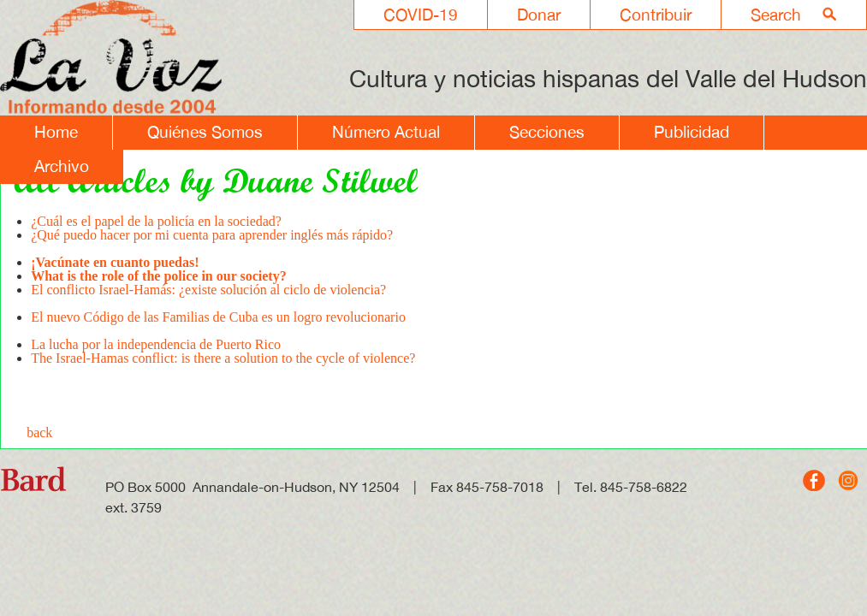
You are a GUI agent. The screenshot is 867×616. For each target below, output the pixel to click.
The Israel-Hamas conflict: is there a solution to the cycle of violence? (223, 358)
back (39, 432)
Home (56, 132)
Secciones (547, 132)
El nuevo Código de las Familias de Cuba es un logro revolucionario (218, 324)
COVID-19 (421, 15)
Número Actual (386, 132)
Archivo (62, 166)
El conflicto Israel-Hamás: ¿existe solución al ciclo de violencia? (208, 296)
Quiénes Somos (205, 132)
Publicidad (692, 132)
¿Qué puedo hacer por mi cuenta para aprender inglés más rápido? (212, 242)
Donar (539, 15)
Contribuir (656, 15)
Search (776, 15)
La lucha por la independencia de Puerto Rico (156, 344)
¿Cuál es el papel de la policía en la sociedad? (156, 221)
